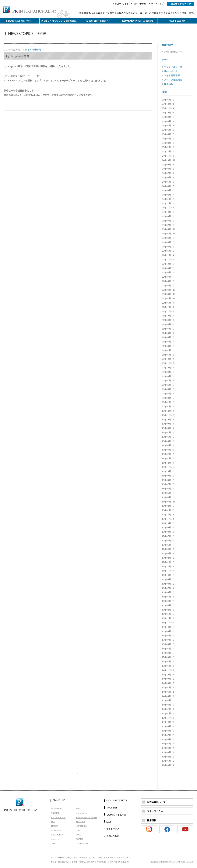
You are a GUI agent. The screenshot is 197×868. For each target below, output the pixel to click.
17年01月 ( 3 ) (169, 562)
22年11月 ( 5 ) (169, 260)
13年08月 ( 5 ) (169, 731)
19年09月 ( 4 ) (169, 424)
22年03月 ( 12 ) (169, 294)
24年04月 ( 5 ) (169, 186)
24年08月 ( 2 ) (169, 169)
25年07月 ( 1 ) (169, 126)
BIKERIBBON (57, 835)
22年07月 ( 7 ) (169, 277)
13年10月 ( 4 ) (169, 722)
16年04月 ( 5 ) (169, 601)
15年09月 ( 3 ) (169, 631)
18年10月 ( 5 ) (169, 471)
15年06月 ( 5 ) (169, 644)
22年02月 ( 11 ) (169, 298)
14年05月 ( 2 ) (169, 696)
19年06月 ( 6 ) (169, 437)
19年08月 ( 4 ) (169, 428)
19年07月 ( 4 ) (169, 432)
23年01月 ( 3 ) (169, 251)
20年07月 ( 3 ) (169, 381)
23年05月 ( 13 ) (169, 234)
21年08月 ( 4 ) (169, 324)
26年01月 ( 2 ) (169, 100)
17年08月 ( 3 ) (169, 532)
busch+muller (81, 813)
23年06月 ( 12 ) (169, 229)
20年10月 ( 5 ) (169, 368)
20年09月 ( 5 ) (169, 372)
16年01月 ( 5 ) (169, 614)
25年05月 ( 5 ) (169, 134)
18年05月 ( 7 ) (169, 493)
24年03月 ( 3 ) (169, 190)
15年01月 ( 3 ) (169, 666)
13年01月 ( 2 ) (169, 761)
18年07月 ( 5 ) (169, 484)
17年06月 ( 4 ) (169, 541)
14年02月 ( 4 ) (169, 709)
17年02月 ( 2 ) (169, 558)
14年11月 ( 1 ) (169, 670)
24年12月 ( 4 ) (169, 151)
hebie (78, 809)
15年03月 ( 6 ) (169, 657)
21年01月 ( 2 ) (169, 355)
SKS (53, 822)
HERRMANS (57, 830)
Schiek (79, 835)
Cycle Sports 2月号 (173, 52)
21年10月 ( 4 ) (169, 316)
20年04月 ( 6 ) (169, 394)
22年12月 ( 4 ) (169, 255)
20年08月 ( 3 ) (169, 376)
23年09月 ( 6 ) (169, 216)
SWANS (79, 839)
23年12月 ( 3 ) (169, 203)
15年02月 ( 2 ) (169, 662)
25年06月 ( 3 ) (169, 130)
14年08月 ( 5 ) (169, 683)
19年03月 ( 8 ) (169, 450)
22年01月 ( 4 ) (169, 303)
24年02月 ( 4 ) (169, 195)
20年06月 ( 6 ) (169, 385)
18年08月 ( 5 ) (169, 480)
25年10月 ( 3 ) (169, 113)
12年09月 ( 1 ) (169, 765)
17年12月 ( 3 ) (169, 515)
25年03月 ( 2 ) (169, 143)
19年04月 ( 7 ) (169, 445)
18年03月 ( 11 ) (169, 502)
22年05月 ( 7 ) (169, 286)
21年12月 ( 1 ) (169, 307)
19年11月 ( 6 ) (169, 415)
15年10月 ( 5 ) (169, 627)
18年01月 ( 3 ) (169, 510)
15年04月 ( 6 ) (169, 653)
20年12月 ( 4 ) (169, 359)
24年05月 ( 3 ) (169, 182)
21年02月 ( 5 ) (169, 350)
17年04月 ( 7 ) (169, 549)
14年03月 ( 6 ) (169, 705)
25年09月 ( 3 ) (169, 117)
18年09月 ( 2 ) (169, 476)
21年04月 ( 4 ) (169, 342)
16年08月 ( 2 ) (169, 584)
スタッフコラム (155, 811)
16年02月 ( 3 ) (169, 610)
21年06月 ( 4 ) (169, 333)
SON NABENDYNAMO (86, 817)
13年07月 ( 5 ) (169, 735)
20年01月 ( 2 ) (169, 407)
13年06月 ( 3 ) (169, 739)
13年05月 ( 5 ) (169, 744)
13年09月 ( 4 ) (169, 726)
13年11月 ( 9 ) (169, 718)
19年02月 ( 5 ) (169, 454)
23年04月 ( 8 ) (169, 238)
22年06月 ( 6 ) (169, 281)
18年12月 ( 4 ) (169, 463)
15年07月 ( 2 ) (169, 640)
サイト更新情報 (172, 75)
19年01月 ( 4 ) (169, 458)
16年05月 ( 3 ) (169, 597)
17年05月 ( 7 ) (169, 545)
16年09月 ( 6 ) (169, 579)
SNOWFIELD (82, 843)
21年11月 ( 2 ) (169, 312)
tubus (53, 843)
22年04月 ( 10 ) (169, 290)
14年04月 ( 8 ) (169, 700)
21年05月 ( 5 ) (169, 337)
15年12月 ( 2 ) (169, 618)
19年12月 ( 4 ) (169, 411)
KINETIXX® (82, 826)
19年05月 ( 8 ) (169, 441)
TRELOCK (81, 822)
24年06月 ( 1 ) (169, 177)
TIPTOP (55, 826)
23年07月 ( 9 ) (169, 225)
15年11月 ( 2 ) (169, 623)
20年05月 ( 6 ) (169, 389)
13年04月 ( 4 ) (169, 748)
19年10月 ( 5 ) (169, 420)
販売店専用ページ (156, 802)
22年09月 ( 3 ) (169, 268)
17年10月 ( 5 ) (169, 523)
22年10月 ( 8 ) (169, 264)
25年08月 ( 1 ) (169, 121)
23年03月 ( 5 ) (169, 242)
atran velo (55, 839)
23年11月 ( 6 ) (169, 208)
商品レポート (171, 71)
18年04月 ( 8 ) (169, 497)
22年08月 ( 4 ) (169, 272)
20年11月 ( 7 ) (169, 363)
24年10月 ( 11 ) (169, 160)
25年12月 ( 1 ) (169, 104)
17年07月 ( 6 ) (169, 536)
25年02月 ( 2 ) (169, 147)
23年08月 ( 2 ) (169, 221)
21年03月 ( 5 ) (169, 346)
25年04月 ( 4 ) (169, 139)
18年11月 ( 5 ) (169, 467)
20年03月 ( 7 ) (169, 398)
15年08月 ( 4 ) (169, 636)
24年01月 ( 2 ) (169, 199)
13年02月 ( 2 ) (169, 757)
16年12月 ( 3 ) (169, 567)
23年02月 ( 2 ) (169, 247)
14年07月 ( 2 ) (169, 687)
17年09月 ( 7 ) (169, 527)
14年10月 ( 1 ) (169, 675)
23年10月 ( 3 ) (169, 212)
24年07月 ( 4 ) (169, 173)
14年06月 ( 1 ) (169, 692)
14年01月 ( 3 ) (169, 713)
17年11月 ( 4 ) (169, 519)
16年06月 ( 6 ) (169, 592)
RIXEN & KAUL (58, 817)
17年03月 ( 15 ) (169, 553)
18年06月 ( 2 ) (169, 489)
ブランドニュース (173, 67)
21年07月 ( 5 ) (169, 329)
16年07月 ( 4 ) (169, 588)
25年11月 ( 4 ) (169, 108)
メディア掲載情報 (173, 80)
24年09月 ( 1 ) (169, 165)
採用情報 (169, 84)
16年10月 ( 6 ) (169, 575)
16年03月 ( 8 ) (169, 605)
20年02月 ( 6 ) (169, 402)
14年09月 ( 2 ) (169, 679)
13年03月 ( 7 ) (169, 752)
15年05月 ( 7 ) (169, 649)
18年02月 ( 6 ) (169, 506)
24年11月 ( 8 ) (169, 156)
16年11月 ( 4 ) (169, 571)
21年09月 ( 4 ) (169, 320)
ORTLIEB (55, 813)
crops (78, 830)
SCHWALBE (57, 809)
